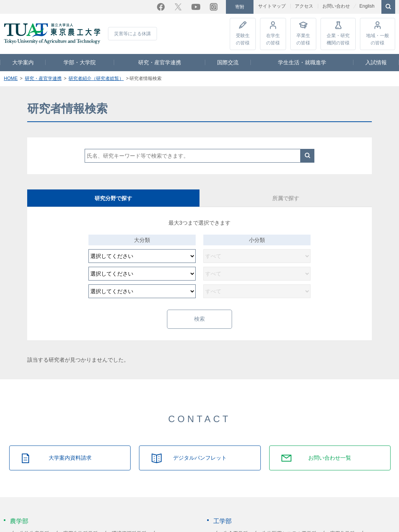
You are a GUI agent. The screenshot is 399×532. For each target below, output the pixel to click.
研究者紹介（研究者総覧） (96, 78)
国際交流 (228, 62)
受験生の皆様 (243, 38)
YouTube (196, 7)
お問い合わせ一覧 (330, 457)
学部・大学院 (80, 62)
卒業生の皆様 (303, 38)
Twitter (178, 7)
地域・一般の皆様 (378, 38)
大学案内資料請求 (70, 457)
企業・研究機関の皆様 (338, 38)
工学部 (222, 521)
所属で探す (286, 198)
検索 (307, 155)
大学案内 (23, 62)
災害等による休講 (132, 33)
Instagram (214, 7)
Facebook (161, 7)
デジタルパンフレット (200, 457)
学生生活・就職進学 (302, 62)
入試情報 (376, 62)
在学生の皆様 (273, 38)
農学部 (19, 521)
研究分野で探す (113, 198)
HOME (11, 78)
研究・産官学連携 (160, 62)
